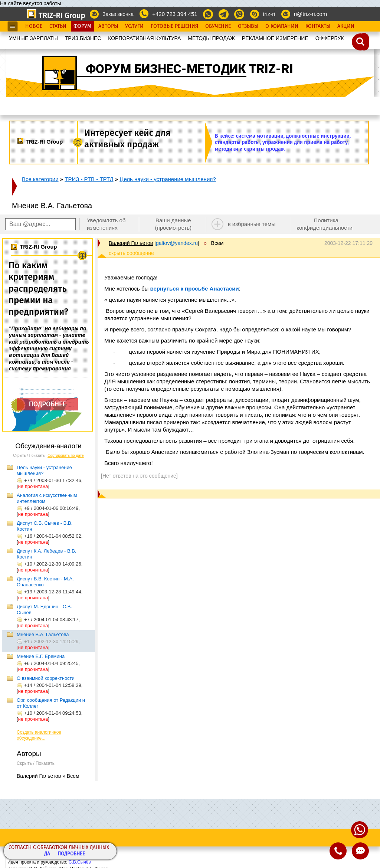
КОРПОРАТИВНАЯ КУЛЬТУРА (144, 38)
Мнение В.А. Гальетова (43, 634)
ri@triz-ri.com (310, 14)
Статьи (58, 26)
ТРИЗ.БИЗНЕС (83, 38)
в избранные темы (252, 224)
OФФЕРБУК (330, 38)
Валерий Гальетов (131, 243)
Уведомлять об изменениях (106, 224)
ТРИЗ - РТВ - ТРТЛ (89, 179)
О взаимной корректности (46, 678)
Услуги (134, 26)
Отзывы (248, 26)
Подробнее (71, 854)
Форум (82, 26)
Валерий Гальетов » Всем (48, 776)
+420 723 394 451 (175, 14)
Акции (346, 26)
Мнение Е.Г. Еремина (41, 656)
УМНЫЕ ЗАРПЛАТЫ (33, 38)
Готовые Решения (174, 26)
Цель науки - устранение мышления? (168, 179)
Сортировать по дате (66, 456)
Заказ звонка (118, 14)
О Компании (282, 26)
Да (47, 854)
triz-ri (269, 14)
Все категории (40, 179)
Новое (34, 26)
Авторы (108, 26)
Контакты (318, 26)
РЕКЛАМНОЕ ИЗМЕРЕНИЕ (275, 38)
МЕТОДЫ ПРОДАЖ (211, 38)
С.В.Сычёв (80, 862)
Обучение (218, 26)
